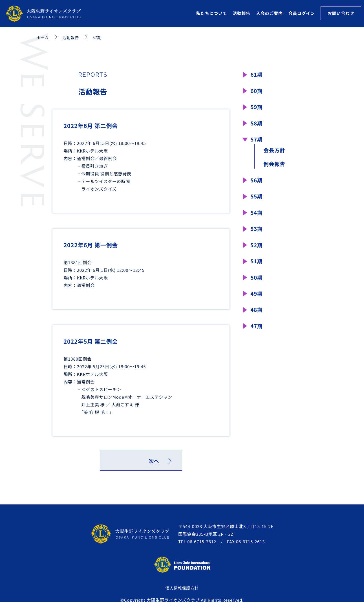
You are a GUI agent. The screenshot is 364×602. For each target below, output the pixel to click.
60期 (257, 91)
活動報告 (241, 13)
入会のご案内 (269, 13)
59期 (257, 108)
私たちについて (211, 13)
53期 (257, 236)
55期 (257, 202)
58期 (257, 125)
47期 (257, 337)
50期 (257, 287)
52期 (257, 253)
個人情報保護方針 (182, 589)
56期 (257, 185)
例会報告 (275, 168)
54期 (257, 219)
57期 (257, 142)
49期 (257, 304)
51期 (257, 270)
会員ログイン (302, 13)
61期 (257, 75)
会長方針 (275, 154)
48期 (257, 320)
